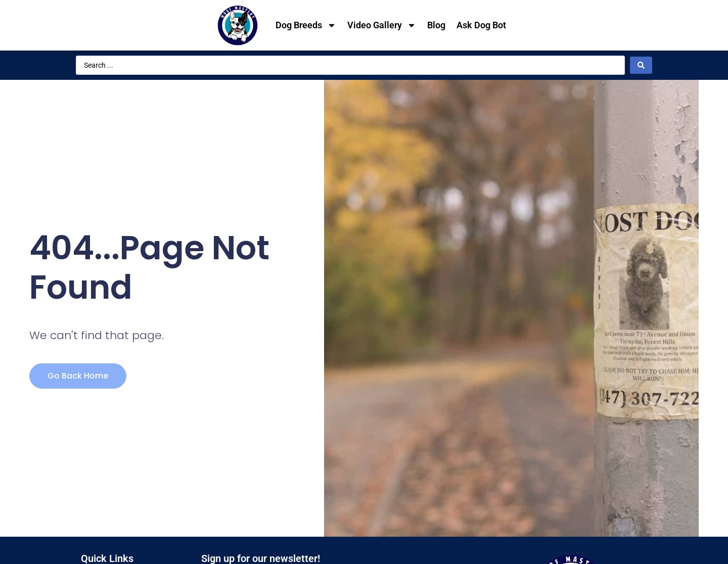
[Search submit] (641, 65)
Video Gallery (382, 25)
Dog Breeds (306, 25)
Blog (436, 25)
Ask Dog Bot (481, 25)
